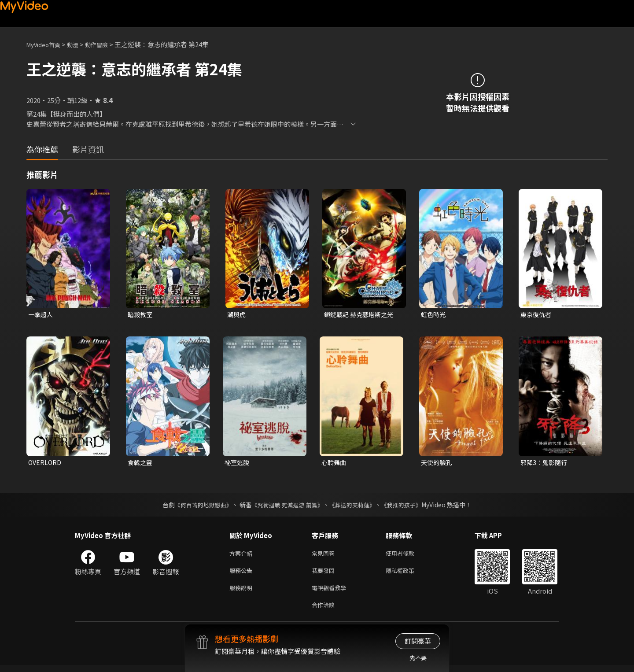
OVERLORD (46, 463)
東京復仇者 (537, 315)
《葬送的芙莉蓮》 (356, 506)
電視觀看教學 (332, 593)
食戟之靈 (141, 463)
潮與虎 (237, 315)
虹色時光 (434, 315)
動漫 (80, 44)
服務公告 (243, 574)
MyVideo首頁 (46, 44)
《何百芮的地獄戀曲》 (198, 506)
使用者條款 (407, 556)
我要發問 (325, 574)
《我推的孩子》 (408, 506)
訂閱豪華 (418, 641)
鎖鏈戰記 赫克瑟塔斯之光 (361, 315)
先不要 (418, 658)
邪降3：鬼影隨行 (545, 463)
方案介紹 (243, 556)
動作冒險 (106, 44)
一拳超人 (41, 315)
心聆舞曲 (335, 463)
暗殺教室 (141, 315)
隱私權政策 (407, 574)
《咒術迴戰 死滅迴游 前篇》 (287, 506)
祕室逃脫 (238, 463)
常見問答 (325, 556)
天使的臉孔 (437, 463)
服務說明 (243, 593)
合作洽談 (325, 611)
